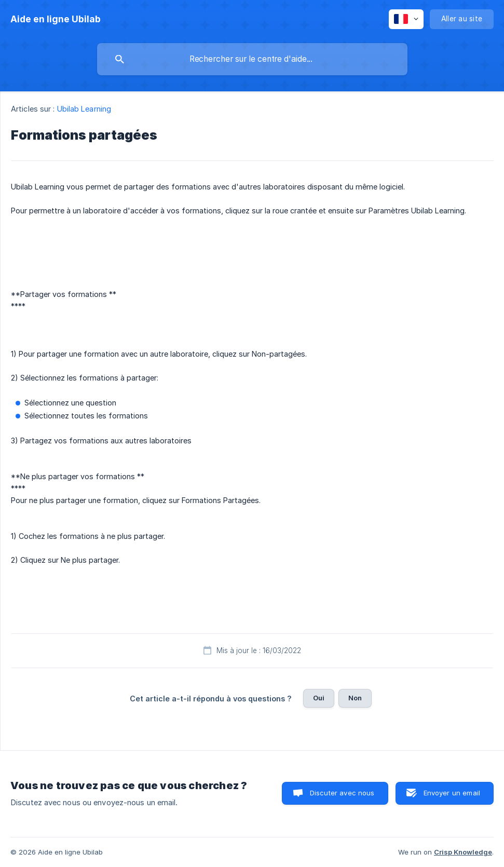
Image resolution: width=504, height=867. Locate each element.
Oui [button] (319, 698)
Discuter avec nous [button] (342, 793)
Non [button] (355, 698)
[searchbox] (252, 59)
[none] (56, 19)
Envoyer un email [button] (452, 793)
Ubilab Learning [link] (84, 109)
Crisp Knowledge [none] (463, 852)
